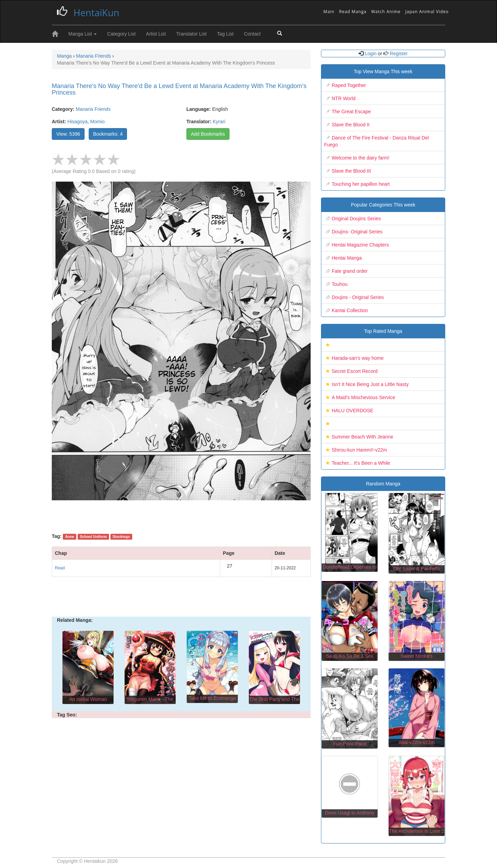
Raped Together (349, 85)
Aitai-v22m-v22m (416, 742)
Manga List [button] (82, 34)
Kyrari (219, 122)
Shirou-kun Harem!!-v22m (359, 450)
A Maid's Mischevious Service (363, 397)
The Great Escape (351, 112)
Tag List (225, 34)
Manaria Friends (93, 109)
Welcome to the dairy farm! (360, 158)
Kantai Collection (350, 310)
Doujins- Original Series (357, 232)
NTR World (344, 98)
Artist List (156, 34)
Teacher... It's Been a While (361, 463)
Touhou (340, 284)
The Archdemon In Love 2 (417, 831)
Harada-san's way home (358, 358)
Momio (97, 122)
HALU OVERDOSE (353, 411)
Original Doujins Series (356, 219)
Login (371, 54)
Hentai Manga (347, 258)
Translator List (191, 34)
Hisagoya (77, 122)
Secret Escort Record (355, 371)
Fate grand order (350, 271)
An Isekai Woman (88, 699)
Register (398, 54)
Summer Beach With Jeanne (362, 437)
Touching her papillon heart (361, 184)
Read (60, 568)
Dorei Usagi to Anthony (349, 813)
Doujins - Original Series (358, 297)
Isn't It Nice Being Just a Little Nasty (370, 384)
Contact (252, 34)
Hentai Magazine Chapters (360, 245)
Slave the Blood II (351, 125)
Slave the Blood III (351, 171)
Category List (121, 34)
